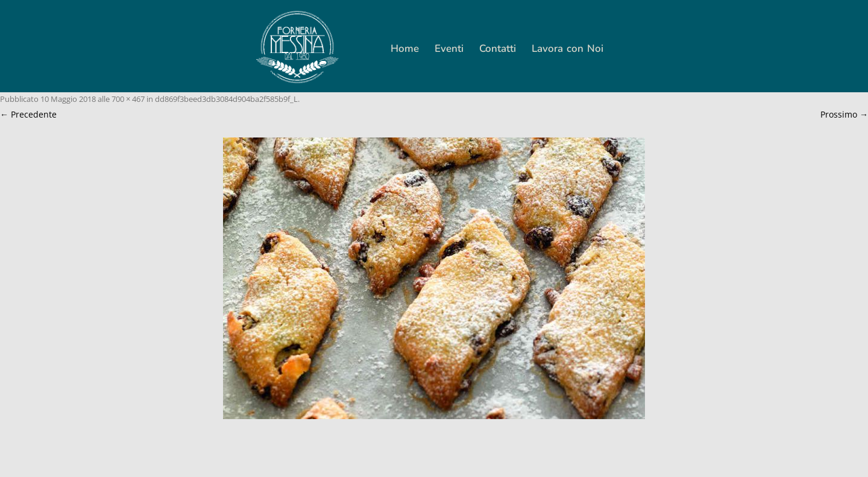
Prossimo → (844, 114)
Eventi (449, 49)
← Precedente (28, 114)
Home (405, 49)
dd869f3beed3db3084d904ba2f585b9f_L (226, 99)
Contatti (498, 49)
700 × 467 (128, 99)
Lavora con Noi (568, 49)
